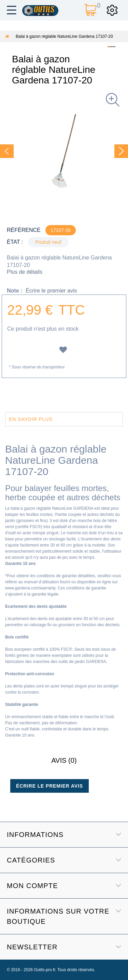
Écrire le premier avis (51, 291)
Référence (24, 230)
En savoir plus (31, 419)
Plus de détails (25, 272)
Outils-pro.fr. (45, 970)
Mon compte (32, 886)
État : (15, 242)
